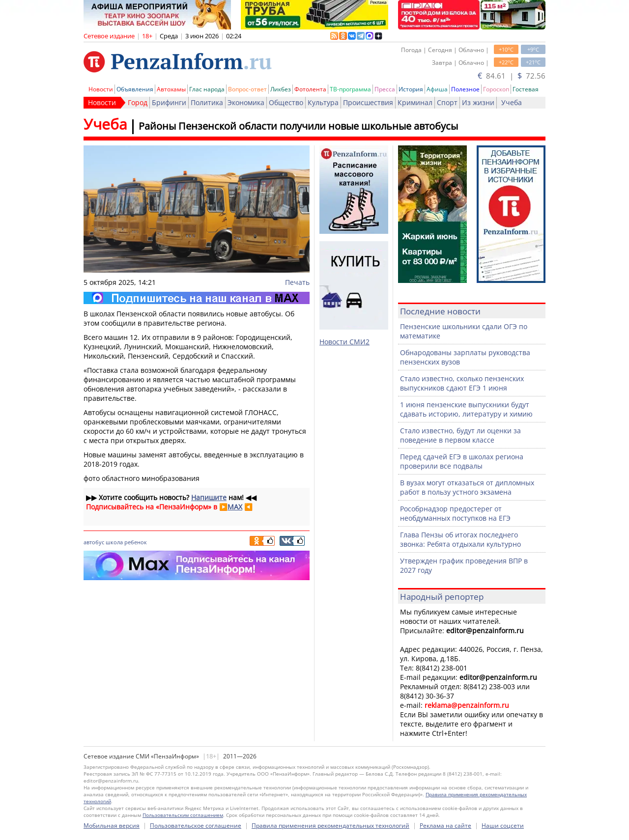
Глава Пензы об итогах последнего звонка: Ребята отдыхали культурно (460, 539)
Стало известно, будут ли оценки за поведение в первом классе (460, 435)
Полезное (465, 89)
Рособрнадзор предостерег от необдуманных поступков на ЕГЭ (455, 513)
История (411, 89)
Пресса (385, 89)
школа (114, 542)
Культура (323, 102)
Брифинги (169, 102)
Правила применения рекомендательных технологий (330, 826)
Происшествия (368, 102)
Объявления (135, 89)
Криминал (415, 102)
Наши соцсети (503, 826)
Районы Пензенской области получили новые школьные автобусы (298, 126)
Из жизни (478, 102)
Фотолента (310, 89)
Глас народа (207, 89)
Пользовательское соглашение (196, 826)
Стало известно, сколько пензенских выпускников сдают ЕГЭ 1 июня (462, 383)
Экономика (246, 102)
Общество (286, 102)
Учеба (512, 102)
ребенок (136, 542)
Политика (207, 102)
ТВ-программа (350, 89)
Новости (101, 89)
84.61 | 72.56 (512, 76)
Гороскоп (496, 89)
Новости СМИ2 (344, 342)
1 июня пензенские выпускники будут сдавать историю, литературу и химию (466, 409)
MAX (235, 507)
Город (138, 102)
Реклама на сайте (445, 826)
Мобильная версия (112, 826)
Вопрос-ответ (247, 89)
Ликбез (281, 89)
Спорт (447, 102)
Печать (297, 282)
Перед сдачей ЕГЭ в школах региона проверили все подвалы (462, 461)
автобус (94, 542)
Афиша (437, 89)
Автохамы (171, 89)
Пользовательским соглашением (183, 815)
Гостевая (526, 89)
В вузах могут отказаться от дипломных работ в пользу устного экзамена (467, 487)
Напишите (209, 497)
